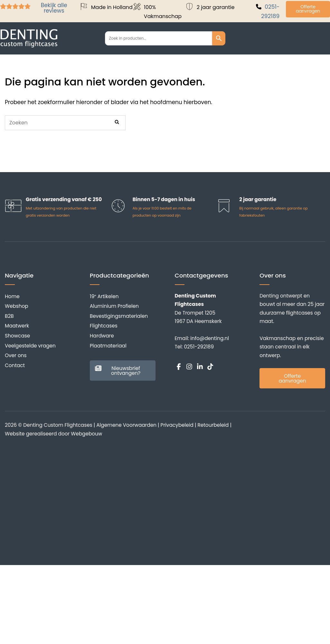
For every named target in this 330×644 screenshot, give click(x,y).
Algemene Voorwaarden (126, 425)
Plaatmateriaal (108, 346)
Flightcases (104, 326)
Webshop (17, 306)
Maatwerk (17, 326)
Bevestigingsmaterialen (119, 316)
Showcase (17, 336)
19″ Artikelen (104, 296)
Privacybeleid (177, 425)
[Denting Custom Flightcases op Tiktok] (210, 367)
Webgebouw (86, 434)
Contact (15, 365)
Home (12, 296)
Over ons (16, 355)
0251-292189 (199, 347)
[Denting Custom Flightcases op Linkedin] (200, 367)
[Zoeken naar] (65, 123)
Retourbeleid (213, 425)
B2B (9, 316)
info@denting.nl (210, 338)
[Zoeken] (117, 122)
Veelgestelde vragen (30, 346)
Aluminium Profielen (114, 306)
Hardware (102, 336)
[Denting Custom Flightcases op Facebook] (179, 367)
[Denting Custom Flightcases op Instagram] (189, 367)
